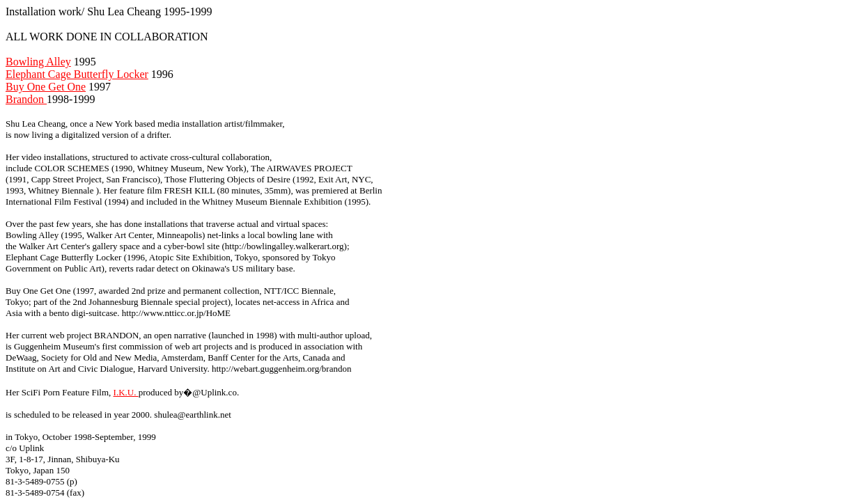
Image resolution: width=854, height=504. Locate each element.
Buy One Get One (46, 87)
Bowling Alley (38, 62)
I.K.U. (126, 392)
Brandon (26, 99)
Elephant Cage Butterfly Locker (77, 74)
